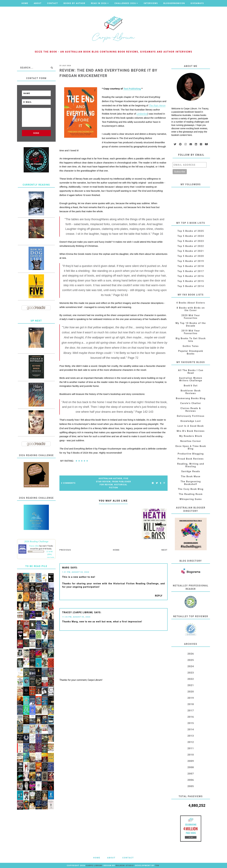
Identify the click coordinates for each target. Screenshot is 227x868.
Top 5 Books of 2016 (191, 276)
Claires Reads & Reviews (191, 410)
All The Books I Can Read (191, 372)
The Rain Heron (157, 105)
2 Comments (68, 483)
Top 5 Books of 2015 (191, 281)
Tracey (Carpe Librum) (78, 612)
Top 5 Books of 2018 (191, 266)
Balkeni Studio (125, 866)
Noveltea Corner (191, 441)
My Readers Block (191, 436)
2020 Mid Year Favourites (191, 317)
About (38, 3)
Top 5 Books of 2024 (191, 236)
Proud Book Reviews (191, 459)
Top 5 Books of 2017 (191, 271)
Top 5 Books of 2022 (191, 246)
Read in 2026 (99, 3)
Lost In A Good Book (191, 426)
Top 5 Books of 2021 (191, 251)
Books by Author (75, 3)
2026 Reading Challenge (36, 541)
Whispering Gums (191, 499)
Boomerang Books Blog (191, 398)
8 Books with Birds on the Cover (191, 309)
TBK (157, 866)
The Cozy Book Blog (191, 489)
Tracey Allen (34, 546)
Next (164, 550)
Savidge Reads (191, 471)
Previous (65, 550)
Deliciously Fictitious (191, 416)
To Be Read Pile (36, 566)
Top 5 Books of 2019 (191, 261)
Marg (66, 568)
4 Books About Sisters (191, 303)
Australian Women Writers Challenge (191, 379)
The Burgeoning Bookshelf (191, 483)
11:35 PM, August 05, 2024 (76, 617)
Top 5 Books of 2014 (191, 286)
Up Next (36, 321)
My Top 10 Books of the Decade (191, 324)
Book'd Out (191, 386)
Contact (52, 3)
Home (25, 3)
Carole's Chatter (191, 403)
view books (51, 557)
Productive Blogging (191, 454)
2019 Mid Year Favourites (191, 332)
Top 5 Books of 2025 (191, 231)
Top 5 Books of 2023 (191, 241)
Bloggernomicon (174, 3)
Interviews (151, 3)
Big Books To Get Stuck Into (191, 340)
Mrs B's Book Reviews (191, 431)
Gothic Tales (191, 346)
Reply (159, 596)
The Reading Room (191, 494)
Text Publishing (132, 89)
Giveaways (197, 3)
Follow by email (191, 155)
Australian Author (110, 478)
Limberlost (142, 114)
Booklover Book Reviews (191, 392)
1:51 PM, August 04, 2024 (76, 572)
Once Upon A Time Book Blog (191, 447)
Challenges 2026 (125, 3)
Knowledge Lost (191, 421)
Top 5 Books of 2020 (191, 256)
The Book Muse (191, 476)
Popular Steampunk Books (191, 352)
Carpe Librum (94, 866)
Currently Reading (36, 185)
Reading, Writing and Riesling (191, 465)
